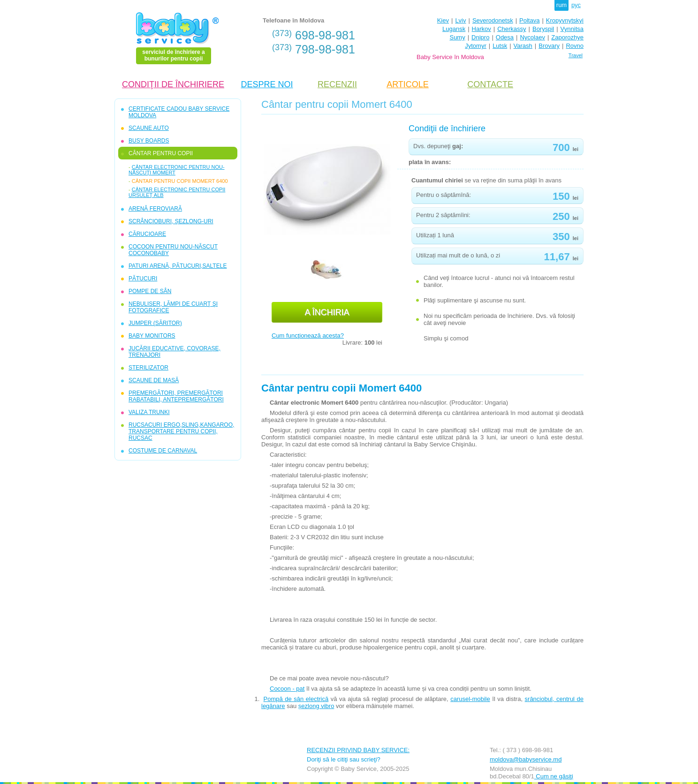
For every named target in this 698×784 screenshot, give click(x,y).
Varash (523, 46)
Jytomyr (476, 46)
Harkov (482, 29)
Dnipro (480, 37)
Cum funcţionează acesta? (308, 335)
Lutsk (500, 46)
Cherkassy (512, 29)
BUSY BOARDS (149, 141)
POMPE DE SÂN (150, 291)
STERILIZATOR (148, 368)
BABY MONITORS (152, 336)
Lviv (460, 20)
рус (576, 5)
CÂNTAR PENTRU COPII (161, 153)
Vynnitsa (572, 29)
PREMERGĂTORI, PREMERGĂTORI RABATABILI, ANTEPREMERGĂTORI (176, 396)
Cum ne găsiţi (554, 776)
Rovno (575, 46)
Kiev (443, 20)
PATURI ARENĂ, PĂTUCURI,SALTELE (178, 266)
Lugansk (454, 29)
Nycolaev (532, 37)
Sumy (457, 37)
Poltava (529, 20)
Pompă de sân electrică (296, 699)
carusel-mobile (470, 699)
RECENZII (337, 84)
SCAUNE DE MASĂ (154, 380)
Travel (576, 55)
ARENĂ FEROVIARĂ (155, 209)
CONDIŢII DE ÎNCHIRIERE (173, 84)
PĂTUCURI (143, 279)
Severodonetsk (493, 20)
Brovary (549, 46)
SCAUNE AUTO (149, 128)
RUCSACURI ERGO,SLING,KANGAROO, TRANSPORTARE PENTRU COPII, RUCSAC (181, 431)
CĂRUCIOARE (147, 234)
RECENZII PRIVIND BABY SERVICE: (358, 750)
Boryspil (543, 29)
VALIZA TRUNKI (149, 412)
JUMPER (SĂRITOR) (155, 323)
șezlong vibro (316, 706)
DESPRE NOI (267, 84)
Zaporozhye (567, 37)
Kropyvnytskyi (565, 20)
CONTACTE (490, 84)
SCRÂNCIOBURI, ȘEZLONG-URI (171, 221)
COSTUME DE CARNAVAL (163, 451)
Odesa (505, 37)
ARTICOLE (408, 84)
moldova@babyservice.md (526, 759)
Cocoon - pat (287, 689)
